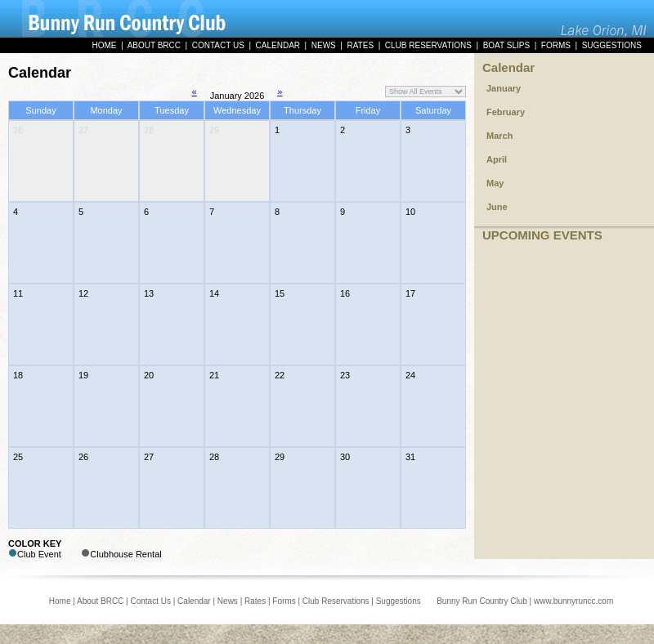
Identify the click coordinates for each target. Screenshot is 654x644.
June (497, 207)
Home (60, 601)
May (495, 183)
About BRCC (100, 601)
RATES (360, 45)
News (228, 601)
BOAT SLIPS (506, 45)
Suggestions (399, 601)
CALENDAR (278, 45)
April (497, 159)
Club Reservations (336, 601)
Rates (255, 601)
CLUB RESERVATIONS (428, 45)
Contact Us (150, 601)
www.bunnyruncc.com (573, 601)
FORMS (556, 45)
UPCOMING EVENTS (542, 235)
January (504, 88)
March (499, 136)
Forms (284, 601)
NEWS (324, 45)
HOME (104, 45)
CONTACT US (218, 45)
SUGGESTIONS (612, 45)
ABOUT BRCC (154, 45)
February (506, 112)
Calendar (508, 67)
